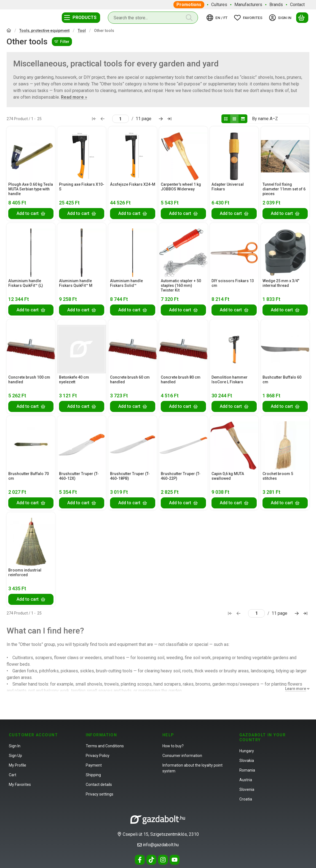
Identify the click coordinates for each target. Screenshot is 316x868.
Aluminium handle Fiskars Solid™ (126, 283)
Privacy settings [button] (100, 794)
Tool (82, 31)
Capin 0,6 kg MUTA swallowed (228, 476)
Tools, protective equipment (44, 31)
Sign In (15, 746)
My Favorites (20, 785)
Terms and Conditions (105, 746)
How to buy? (173, 746)
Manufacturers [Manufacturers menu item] (248, 5)
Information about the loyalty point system (192, 768)
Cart (13, 775)
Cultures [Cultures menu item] (219, 5)
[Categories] (81, 18)
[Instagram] (163, 860)
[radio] (226, 119)
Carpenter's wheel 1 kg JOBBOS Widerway (181, 187)
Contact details (99, 785)
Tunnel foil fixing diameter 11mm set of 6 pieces (284, 189)
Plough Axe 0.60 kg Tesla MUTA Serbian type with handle (31, 189)
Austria (246, 780)
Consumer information (182, 756)
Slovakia (247, 761)
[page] (120, 119)
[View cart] (302, 18)
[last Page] (169, 119)
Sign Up (15, 756)
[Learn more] (296, 689)
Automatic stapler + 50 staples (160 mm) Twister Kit (181, 285)
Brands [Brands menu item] (276, 5)
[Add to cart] (31, 214)
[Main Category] (9, 31)
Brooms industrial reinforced (25, 572)
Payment (94, 765)
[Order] (278, 119)
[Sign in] (281, 18)
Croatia (246, 799)
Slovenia (247, 789)
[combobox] (153, 18)
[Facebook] (140, 860)
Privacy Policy (98, 756)
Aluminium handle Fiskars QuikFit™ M (76, 283)
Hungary (247, 751)
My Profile (18, 765)
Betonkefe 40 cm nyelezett (74, 380)
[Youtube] (175, 860)
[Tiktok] (151, 860)
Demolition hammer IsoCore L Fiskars (230, 380)
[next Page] (161, 119)
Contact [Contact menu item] (297, 5)
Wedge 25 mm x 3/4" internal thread (281, 283)
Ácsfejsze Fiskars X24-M (133, 185)
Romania (247, 770)
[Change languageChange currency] (218, 18)
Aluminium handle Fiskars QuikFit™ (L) (26, 283)
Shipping (93, 775)
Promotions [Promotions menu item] (189, 5)
